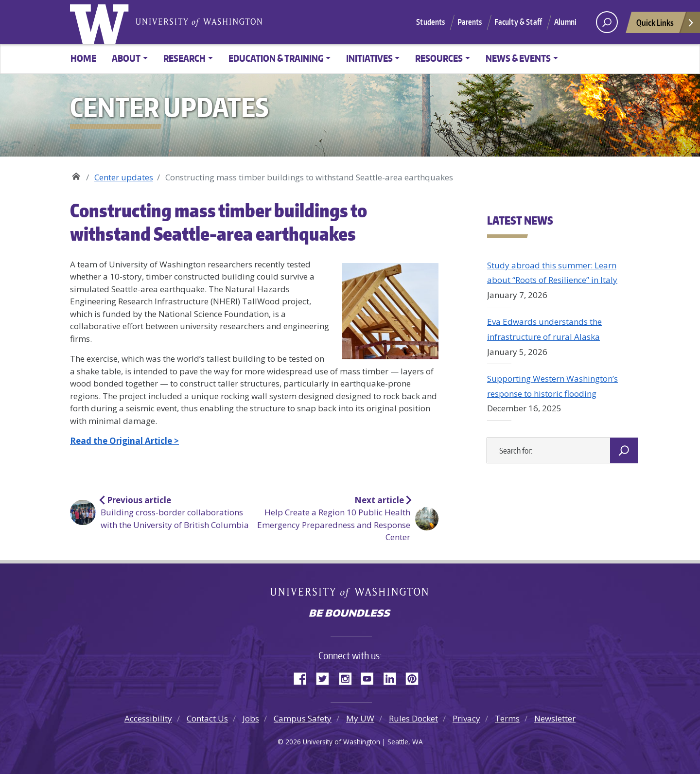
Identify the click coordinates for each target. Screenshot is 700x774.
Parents (470, 22)
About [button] (126, 58)
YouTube (371, 677)
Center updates (124, 177)
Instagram (349, 677)
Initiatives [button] (369, 58)
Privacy (466, 718)
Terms (507, 718)
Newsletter (555, 718)
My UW (360, 718)
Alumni (565, 22)
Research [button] (184, 58)
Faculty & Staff (518, 22)
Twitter (326, 677)
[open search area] (607, 22)
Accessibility (148, 718)
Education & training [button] (276, 58)
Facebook (304, 677)
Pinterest (416, 677)
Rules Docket (413, 718)
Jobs (251, 718)
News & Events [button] (518, 58)
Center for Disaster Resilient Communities (76, 174)
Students (430, 22)
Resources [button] (439, 58)
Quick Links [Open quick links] (665, 25)
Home (83, 58)
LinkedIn (393, 677)
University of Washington (102, 22)
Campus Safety (303, 718)
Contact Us (207, 718)
